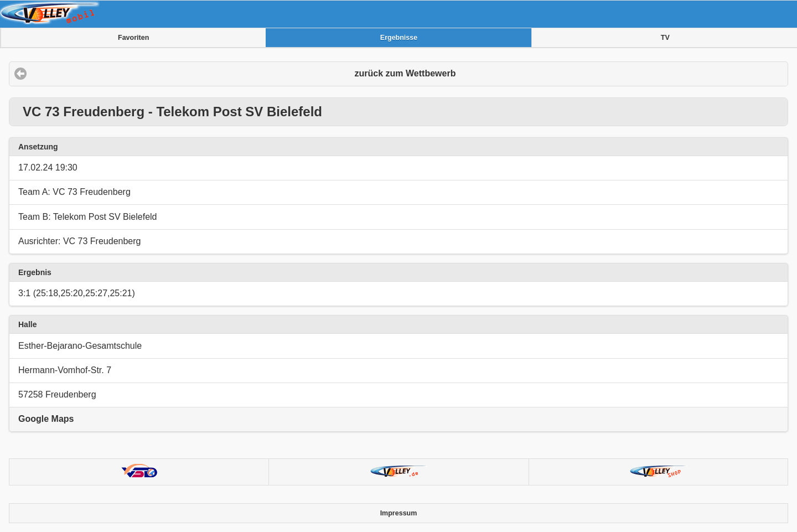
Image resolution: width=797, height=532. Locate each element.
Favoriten (133, 38)
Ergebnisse (399, 38)
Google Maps (46, 419)
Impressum (399, 513)
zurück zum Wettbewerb (405, 73)
